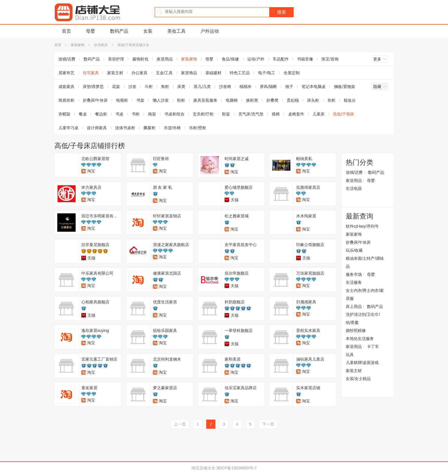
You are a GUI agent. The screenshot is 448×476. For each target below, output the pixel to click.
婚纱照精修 (356, 331)
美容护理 (116, 59)
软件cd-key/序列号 (362, 226)
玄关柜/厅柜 (203, 114)
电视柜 (122, 100)
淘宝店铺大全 (203, 468)
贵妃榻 (293, 100)
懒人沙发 (161, 100)
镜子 (289, 86)
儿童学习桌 (68, 128)
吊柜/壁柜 (198, 128)
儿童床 (319, 114)
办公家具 (139, 73)
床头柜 (313, 100)
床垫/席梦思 (93, 86)
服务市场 (354, 274)
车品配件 (281, 59)
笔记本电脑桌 (314, 86)
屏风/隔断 (268, 86)
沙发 (132, 86)
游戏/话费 (67, 59)
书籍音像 (305, 59)
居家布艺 (66, 73)
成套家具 (66, 86)
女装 (148, 31)
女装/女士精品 (358, 379)
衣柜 (331, 100)
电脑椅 (232, 100)
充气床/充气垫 (251, 114)
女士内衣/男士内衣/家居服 (365, 294)
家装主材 (115, 73)
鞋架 (226, 114)
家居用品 (165, 59)
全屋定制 (292, 73)
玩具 (350, 355)
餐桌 (83, 114)
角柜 (165, 86)
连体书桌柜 (125, 128)
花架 (116, 86)
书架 (140, 100)
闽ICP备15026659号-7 (237, 468)
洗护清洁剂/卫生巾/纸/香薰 (363, 318)
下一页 (268, 424)
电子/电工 (267, 73)
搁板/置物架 (345, 86)
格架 (152, 114)
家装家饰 (78, 45)
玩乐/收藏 (354, 250)
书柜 (136, 114)
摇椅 (276, 114)
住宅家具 (101, 45)
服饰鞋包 (140, 59)
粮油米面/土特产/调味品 (365, 262)
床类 (181, 86)
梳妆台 (350, 100)
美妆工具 (176, 31)
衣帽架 (64, 114)
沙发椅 (225, 86)
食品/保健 (230, 59)
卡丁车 (373, 347)
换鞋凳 (252, 100)
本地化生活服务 (360, 339)
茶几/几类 (202, 86)
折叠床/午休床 (95, 100)
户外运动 (210, 31)
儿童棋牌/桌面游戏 (362, 363)
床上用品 (354, 306)
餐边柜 (101, 114)
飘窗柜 (150, 128)
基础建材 (213, 73)
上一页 (180, 424)
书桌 (119, 114)
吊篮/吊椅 (172, 128)
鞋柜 (181, 100)
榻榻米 (245, 86)
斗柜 (149, 86)
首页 (66, 31)
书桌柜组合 (174, 114)
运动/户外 (256, 59)
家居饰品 (189, 73)
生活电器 (354, 188)
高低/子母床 (343, 114)
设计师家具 (97, 128)
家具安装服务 (205, 100)
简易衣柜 (66, 100)
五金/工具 (164, 73)
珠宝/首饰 (330, 59)
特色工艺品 (240, 73)
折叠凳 (272, 100)
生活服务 (354, 282)
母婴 (91, 31)
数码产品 (119, 31)
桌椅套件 (296, 114)
